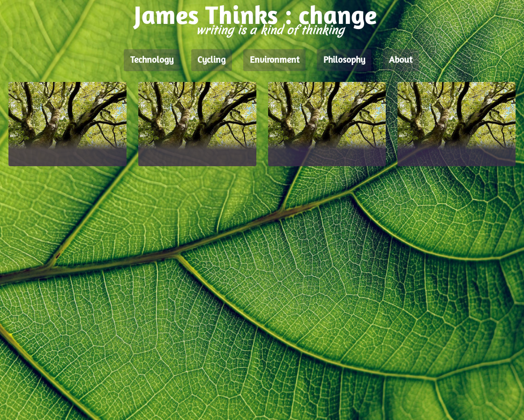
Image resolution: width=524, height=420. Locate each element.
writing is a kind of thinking (270, 30)
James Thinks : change (255, 18)
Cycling (211, 60)
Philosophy (344, 60)
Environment (275, 60)
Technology (152, 60)
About (401, 60)
